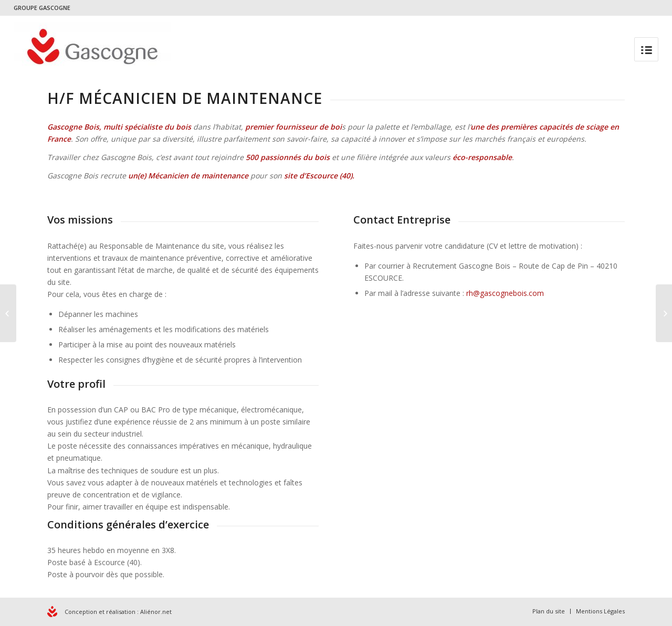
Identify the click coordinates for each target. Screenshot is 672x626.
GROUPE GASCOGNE (42, 8)
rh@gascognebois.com (505, 293)
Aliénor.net (156, 612)
